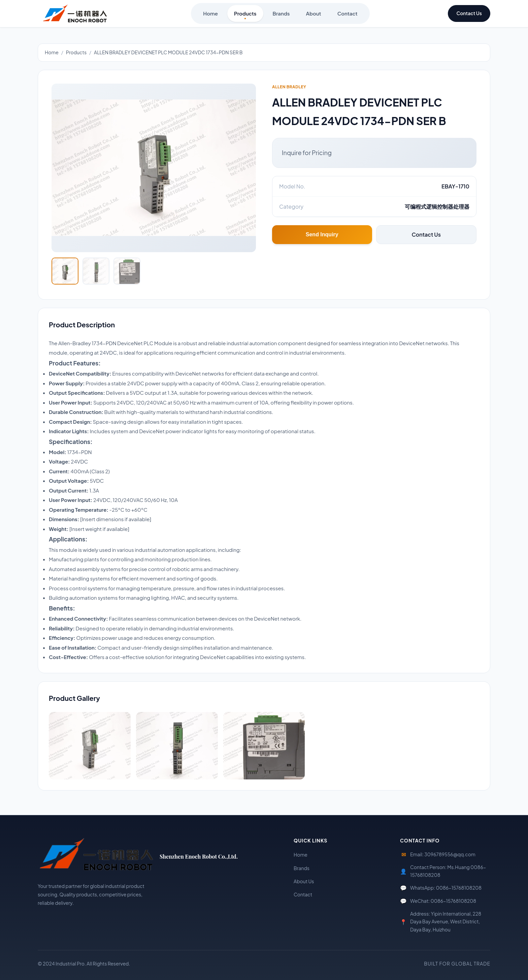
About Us (304, 881)
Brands (281, 15)
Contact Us (469, 13)
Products (245, 15)
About (314, 15)
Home (210, 15)
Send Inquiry (322, 234)
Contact (348, 15)
